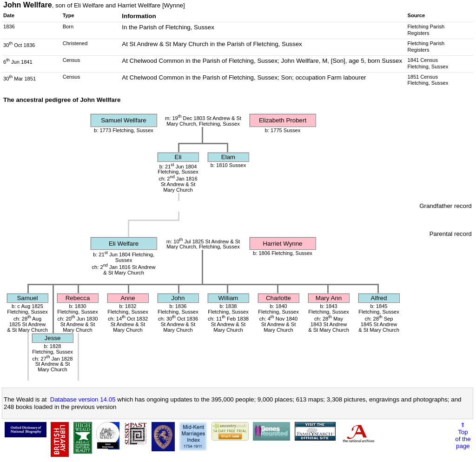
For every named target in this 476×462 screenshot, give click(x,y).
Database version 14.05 (83, 399)
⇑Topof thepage (463, 435)
